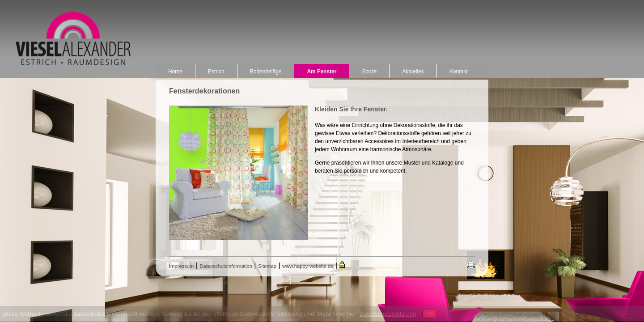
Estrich (216, 72)
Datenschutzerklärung (388, 314)
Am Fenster (322, 72)
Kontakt (459, 72)
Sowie (369, 72)
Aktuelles (413, 72)
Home (175, 72)
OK (430, 314)
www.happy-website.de (308, 266)
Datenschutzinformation (226, 266)
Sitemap (267, 266)
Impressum (181, 266)
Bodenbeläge (266, 72)
